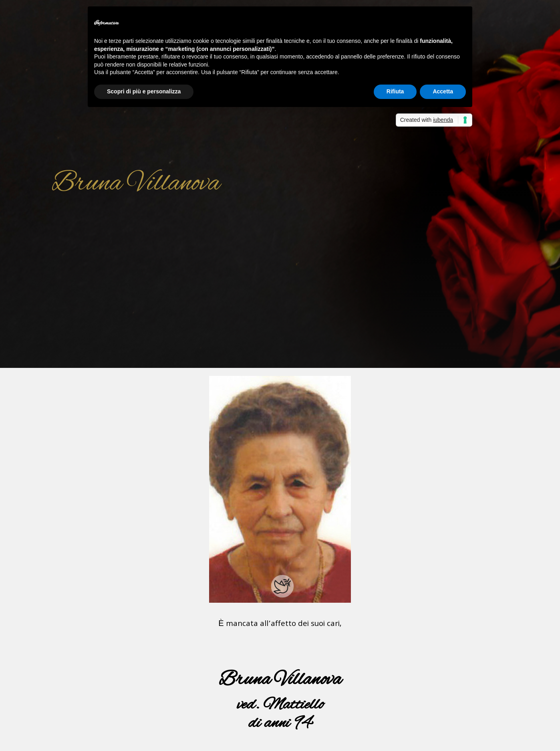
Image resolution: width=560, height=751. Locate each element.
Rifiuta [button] (395, 91)
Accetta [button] (443, 91)
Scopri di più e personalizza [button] (144, 91)
